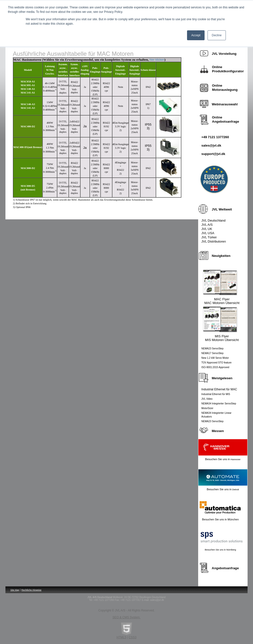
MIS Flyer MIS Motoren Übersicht (222, 338)
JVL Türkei (209, 237)
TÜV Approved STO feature (216, 363)
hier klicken (157, 60)
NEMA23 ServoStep (212, 349)
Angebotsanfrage (226, 122)
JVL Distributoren (214, 241)
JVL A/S (207, 225)
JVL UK (207, 229)
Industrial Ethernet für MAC (219, 389)
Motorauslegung (225, 90)
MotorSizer (207, 408)
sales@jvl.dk (211, 145)
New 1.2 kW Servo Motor (215, 358)
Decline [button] (217, 35)
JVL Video (207, 399)
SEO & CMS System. (126, 617)
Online (217, 85)
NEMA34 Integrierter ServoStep (219, 404)
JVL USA (208, 233)
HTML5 (121, 637)
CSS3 (133, 637)
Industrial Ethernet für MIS (216, 394)
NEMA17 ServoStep (212, 353)
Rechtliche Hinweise (32, 590)
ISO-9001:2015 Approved (215, 367)
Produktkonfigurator (228, 71)
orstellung (224, 54)
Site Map (15, 590)
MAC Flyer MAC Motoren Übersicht (222, 301)
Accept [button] (196, 35)
